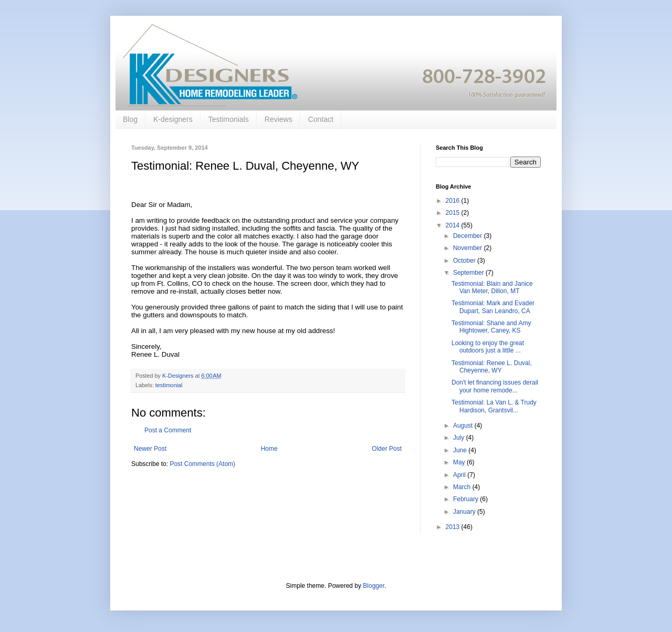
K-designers (173, 119)
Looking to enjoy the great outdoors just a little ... (488, 347)
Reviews (279, 119)
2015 (454, 213)
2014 (454, 225)
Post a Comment (168, 430)
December (469, 236)
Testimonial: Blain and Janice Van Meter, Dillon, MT (492, 287)
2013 (454, 527)
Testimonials (229, 119)
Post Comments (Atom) (202, 464)
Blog (130, 119)
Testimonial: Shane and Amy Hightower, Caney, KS (491, 327)
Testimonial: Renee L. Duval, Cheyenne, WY (492, 367)
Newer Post (150, 449)
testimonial (169, 385)
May (460, 462)
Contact (321, 119)
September (469, 273)
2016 (454, 201)
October (465, 261)
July (460, 438)
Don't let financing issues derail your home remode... (495, 386)
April (460, 475)
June (461, 450)
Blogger (374, 586)
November (469, 248)
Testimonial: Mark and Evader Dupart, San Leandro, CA (493, 307)
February (466, 499)
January (465, 512)
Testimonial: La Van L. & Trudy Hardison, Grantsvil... (494, 406)
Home (269, 449)
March (463, 487)
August (464, 426)
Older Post (387, 449)
